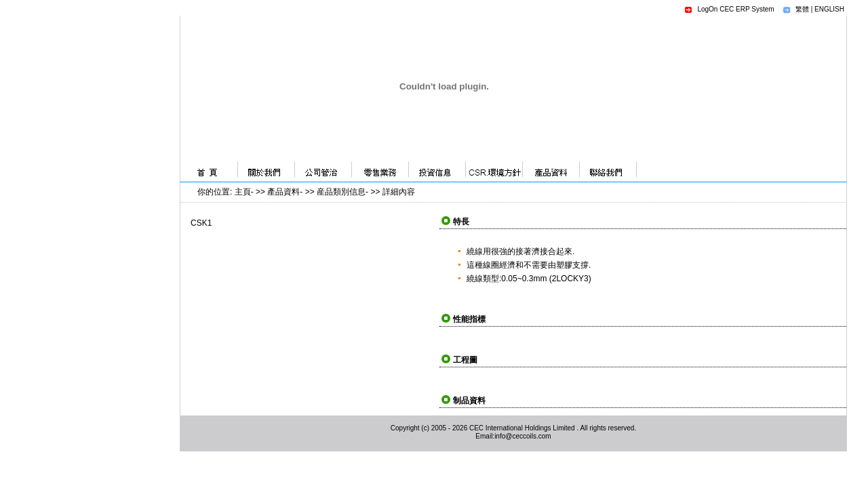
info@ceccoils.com (523, 436)
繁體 (802, 9)
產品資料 (283, 192)
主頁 (243, 192)
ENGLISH (829, 9)
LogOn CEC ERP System (735, 9)
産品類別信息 (341, 192)
